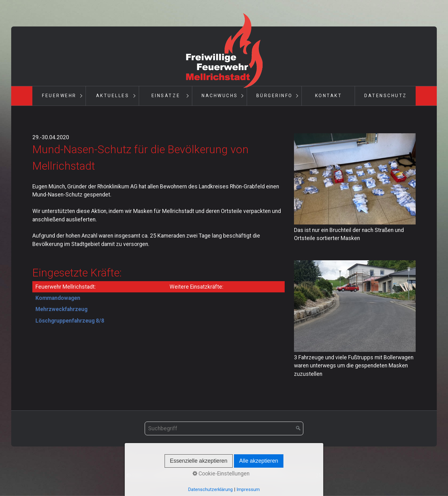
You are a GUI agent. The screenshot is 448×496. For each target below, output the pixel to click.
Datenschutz (386, 96)
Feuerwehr (59, 96)
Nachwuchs (220, 96)
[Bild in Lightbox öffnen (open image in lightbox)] (355, 179)
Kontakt (329, 96)
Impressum (248, 489)
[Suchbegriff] (224, 428)
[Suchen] (298, 428)
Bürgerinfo (275, 96)
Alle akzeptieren (259, 461)
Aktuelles (113, 96)
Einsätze (166, 96)
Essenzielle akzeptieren (199, 461)
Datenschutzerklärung (210, 489)
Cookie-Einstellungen (221, 474)
